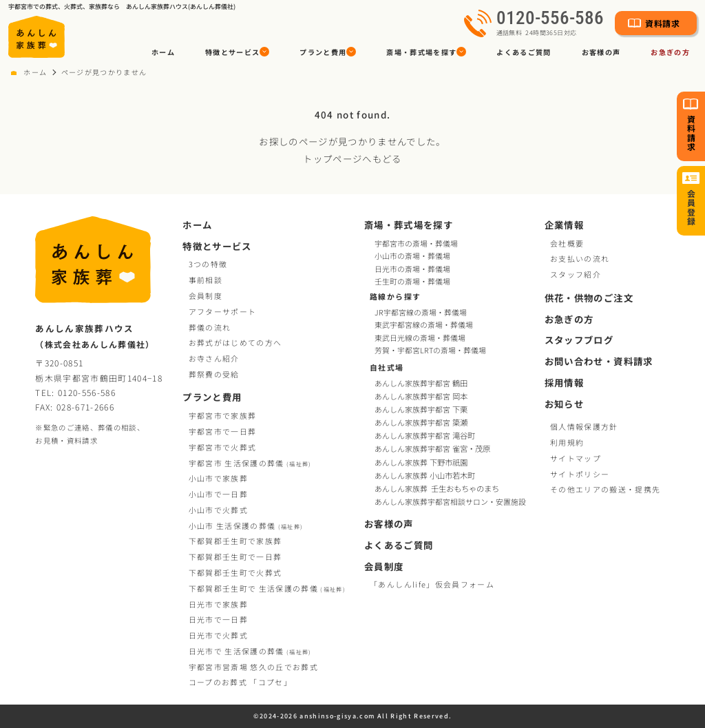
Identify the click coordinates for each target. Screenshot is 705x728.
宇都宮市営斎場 (253, 667)
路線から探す (395, 296)
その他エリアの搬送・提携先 (605, 489)
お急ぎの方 (670, 52)
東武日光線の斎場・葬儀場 (420, 338)
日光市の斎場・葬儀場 (412, 269)
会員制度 (206, 295)
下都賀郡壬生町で (235, 541)
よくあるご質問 (524, 52)
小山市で (218, 478)
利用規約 (567, 442)
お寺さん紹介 (214, 358)
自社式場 (387, 367)
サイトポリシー (580, 474)
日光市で (218, 604)
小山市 (246, 526)
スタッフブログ (579, 340)
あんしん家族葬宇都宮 (422, 383)
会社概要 (567, 243)
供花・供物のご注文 (589, 298)
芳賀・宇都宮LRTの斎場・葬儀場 (430, 350)
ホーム (163, 52)
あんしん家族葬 (422, 462)
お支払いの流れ (580, 258)
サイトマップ (576, 458)
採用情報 (564, 383)
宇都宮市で (223, 415)
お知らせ (564, 404)
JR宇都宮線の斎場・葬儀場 (421, 312)
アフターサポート (223, 311)
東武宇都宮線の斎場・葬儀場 (424, 325)
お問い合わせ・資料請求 (599, 361)
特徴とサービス (217, 246)
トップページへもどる (352, 158)
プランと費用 (212, 397)
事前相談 (206, 280)
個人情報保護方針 (584, 426)
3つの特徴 (208, 264)
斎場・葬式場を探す (409, 225)
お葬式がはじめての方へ (235, 342)
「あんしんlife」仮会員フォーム (432, 584)
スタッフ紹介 (576, 274)
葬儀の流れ (210, 327)
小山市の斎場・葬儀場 (412, 256)
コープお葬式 (240, 682)
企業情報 (564, 225)
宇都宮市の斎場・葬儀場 (416, 243)
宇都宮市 (250, 463)
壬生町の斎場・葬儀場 (412, 281)
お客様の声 (601, 52)
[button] (237, 52)
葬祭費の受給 (214, 374)
